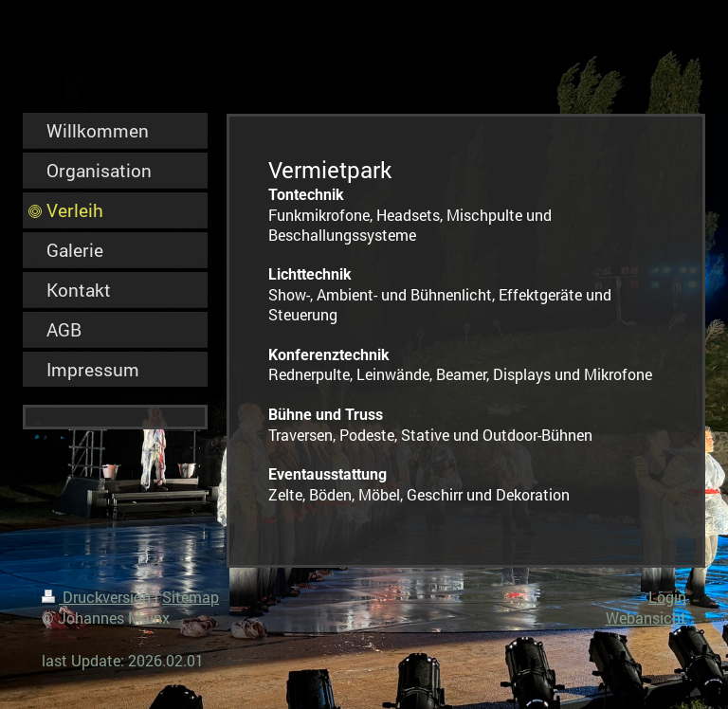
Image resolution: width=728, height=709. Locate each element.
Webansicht (646, 618)
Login (667, 597)
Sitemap (191, 597)
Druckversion (98, 597)
